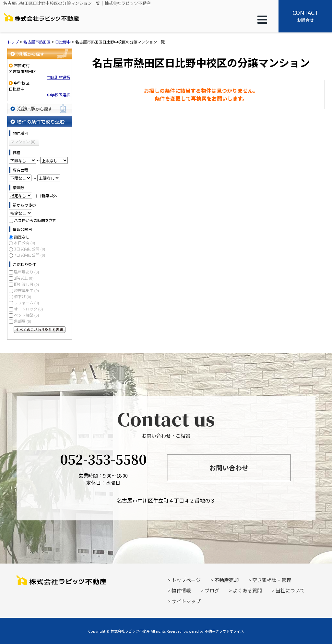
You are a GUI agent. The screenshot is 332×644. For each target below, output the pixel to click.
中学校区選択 (59, 95)
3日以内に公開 (30, 249)
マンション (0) (23, 142)
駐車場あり (26, 272)
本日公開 (24, 243)
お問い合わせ (229, 468)
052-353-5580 (103, 459)
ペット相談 (26, 315)
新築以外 (49, 195)
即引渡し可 (26, 284)
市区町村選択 (59, 77)
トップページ (186, 580)
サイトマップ (186, 601)
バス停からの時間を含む (35, 220)
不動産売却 (226, 580)
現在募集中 (26, 290)
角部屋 (23, 321)
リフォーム (26, 303)
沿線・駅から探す (40, 109)
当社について (290, 590)
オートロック (28, 309)
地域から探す (40, 54)
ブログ (212, 590)
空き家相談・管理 (272, 580)
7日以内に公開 (30, 255)
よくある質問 (247, 590)
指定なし (22, 237)
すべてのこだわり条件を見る (40, 330)
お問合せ (305, 16)
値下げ (23, 296)
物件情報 (181, 590)
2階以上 (24, 278)
